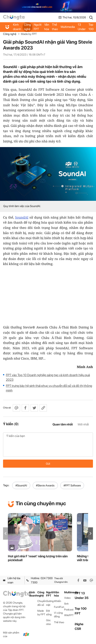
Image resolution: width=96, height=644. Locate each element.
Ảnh (66, 604)
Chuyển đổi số (42, 603)
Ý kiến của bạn (48, 445)
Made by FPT (29, 34)
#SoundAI (21, 485)
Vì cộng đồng (58, 615)
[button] (91, 533)
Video (67, 598)
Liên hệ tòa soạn (12, 580)
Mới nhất (83, 424)
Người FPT (38, 27)
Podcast (69, 610)
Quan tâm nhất (63, 424)
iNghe (79, 624)
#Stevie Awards (45, 485)
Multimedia (68, 27)
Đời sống (49, 613)
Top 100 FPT (81, 611)
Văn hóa (47, 27)
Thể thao (55, 27)
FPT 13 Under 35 (82, 27)
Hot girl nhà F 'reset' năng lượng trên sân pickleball (38, 558)
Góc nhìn (49, 622)
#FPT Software (72, 485)
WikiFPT (69, 615)
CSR (78, 629)
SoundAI (22, 217)
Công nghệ (27, 27)
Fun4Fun (59, 607)
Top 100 (91, 27)
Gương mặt (50, 603)
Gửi (48, 464)
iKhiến (58, 601)
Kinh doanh (17, 27)
